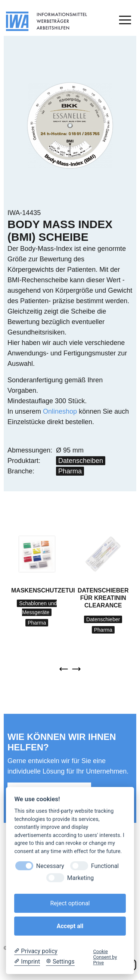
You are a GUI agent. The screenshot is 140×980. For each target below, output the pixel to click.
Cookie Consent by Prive (105, 957)
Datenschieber (103, 619)
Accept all (70, 926)
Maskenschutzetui (43, 590)
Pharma (70, 471)
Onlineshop (60, 411)
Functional (105, 866)
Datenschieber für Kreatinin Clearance (103, 598)
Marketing (80, 878)
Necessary (50, 866)
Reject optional (70, 903)
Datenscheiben (81, 461)
